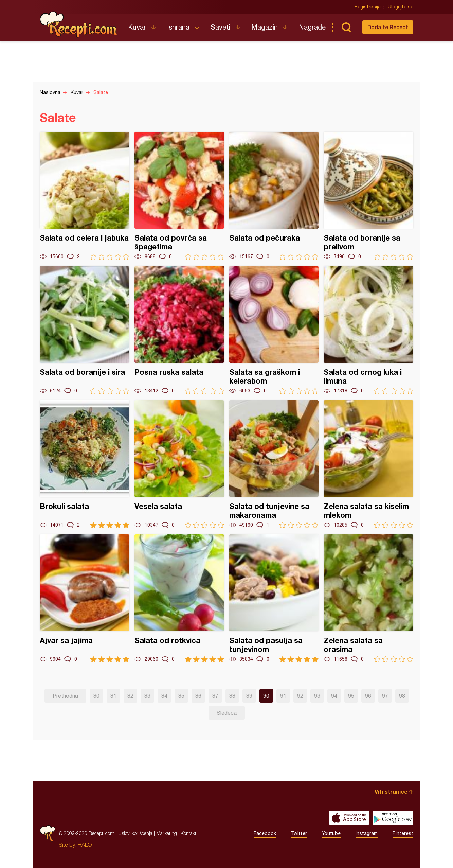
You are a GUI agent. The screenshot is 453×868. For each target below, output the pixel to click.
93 (317, 696)
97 (385, 696)
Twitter (299, 833)
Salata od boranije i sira (85, 330)
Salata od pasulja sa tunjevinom (274, 598)
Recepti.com (79, 24)
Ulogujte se (401, 7)
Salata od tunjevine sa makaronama (274, 464)
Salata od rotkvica (179, 598)
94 (334, 696)
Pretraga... (346, 27)
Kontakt (188, 833)
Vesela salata (179, 464)
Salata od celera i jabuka (85, 196)
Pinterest (403, 833)
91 (283, 696)
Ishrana (178, 27)
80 (96, 696)
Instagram (367, 833)
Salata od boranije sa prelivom (368, 196)
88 (232, 696)
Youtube (331, 833)
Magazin (265, 27)
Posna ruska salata (179, 330)
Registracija (368, 7)
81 (113, 696)
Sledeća (227, 713)
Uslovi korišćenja (135, 833)
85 (181, 696)
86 (198, 696)
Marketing (167, 833)
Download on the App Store (349, 818)
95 (351, 696)
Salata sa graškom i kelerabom (274, 330)
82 (130, 696)
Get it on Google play (393, 818)
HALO (85, 845)
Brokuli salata (85, 464)
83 (147, 696)
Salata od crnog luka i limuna (368, 330)
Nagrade (312, 27)
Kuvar (137, 27)
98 (402, 696)
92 (300, 696)
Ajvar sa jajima (85, 598)
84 (164, 696)
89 (249, 696)
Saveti (220, 27)
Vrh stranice (391, 791)
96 (368, 696)
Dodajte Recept (388, 27)
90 (266, 696)
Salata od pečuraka (274, 196)
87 (215, 696)
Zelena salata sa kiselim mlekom (368, 464)
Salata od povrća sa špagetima (179, 196)
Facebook (265, 833)
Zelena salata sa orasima (368, 598)
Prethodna (65, 696)
